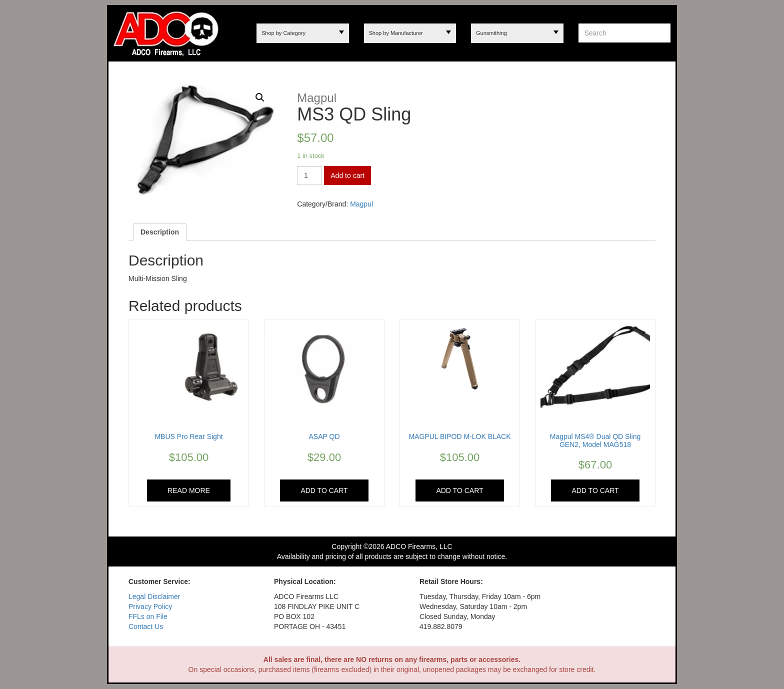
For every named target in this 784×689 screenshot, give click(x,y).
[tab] (160, 232)
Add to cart (347, 175)
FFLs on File (148, 616)
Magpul (361, 204)
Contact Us (146, 626)
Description (160, 232)
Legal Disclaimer (154, 596)
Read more (189, 490)
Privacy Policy (150, 606)
